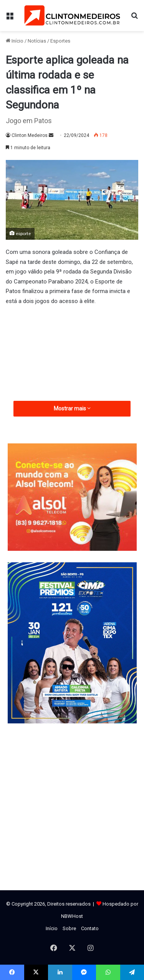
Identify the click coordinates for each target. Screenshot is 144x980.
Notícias (37, 41)
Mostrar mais (72, 408)
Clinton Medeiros (30, 135)
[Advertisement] (72, 371)
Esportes (60, 41)
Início (15, 41)
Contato (90, 928)
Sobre (69, 928)
